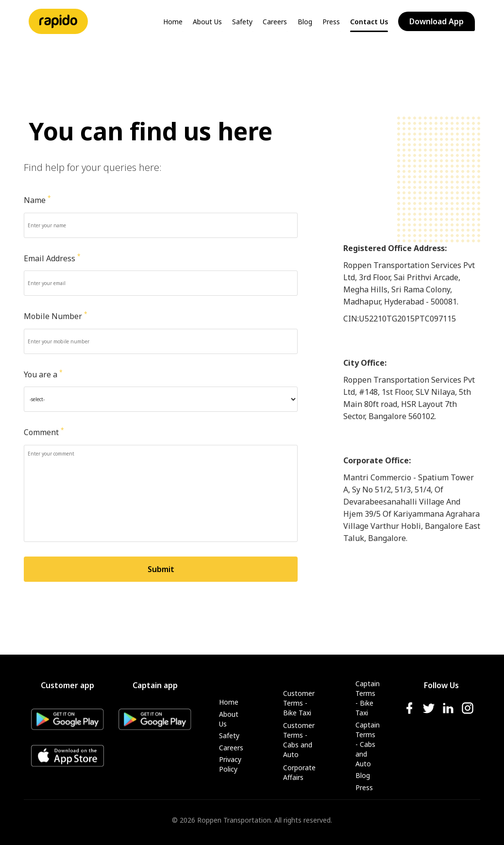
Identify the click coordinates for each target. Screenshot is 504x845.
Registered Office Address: (395, 248)
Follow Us (441, 685)
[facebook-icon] (409, 712)
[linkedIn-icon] (448, 712)
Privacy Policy (230, 764)
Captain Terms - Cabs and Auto (367, 744)
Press (331, 22)
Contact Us (369, 22)
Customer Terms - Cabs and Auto (299, 740)
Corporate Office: (377, 460)
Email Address (52, 258)
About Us (207, 22)
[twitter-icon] (429, 712)
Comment (44, 432)
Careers (275, 22)
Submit (161, 569)
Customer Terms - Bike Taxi (299, 703)
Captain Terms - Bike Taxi (367, 698)
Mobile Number (56, 316)
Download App (437, 21)
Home (173, 22)
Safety (242, 22)
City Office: (365, 363)
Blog (305, 22)
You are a (43, 374)
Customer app (67, 685)
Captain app (155, 685)
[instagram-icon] (468, 712)
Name (37, 200)
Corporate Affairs (299, 772)
